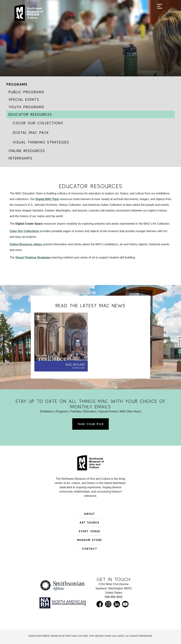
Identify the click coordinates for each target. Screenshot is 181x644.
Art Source (90, 522)
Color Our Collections (38, 123)
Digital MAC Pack (31, 133)
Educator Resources (30, 114)
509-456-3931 (114, 597)
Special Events (24, 99)
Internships (20, 158)
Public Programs (26, 92)
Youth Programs (26, 107)
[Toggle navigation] (160, 15)
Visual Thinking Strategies (41, 142)
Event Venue (90, 531)
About (90, 514)
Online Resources (27, 151)
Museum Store (90, 540)
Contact (90, 549)
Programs (17, 84)
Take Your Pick (90, 424)
